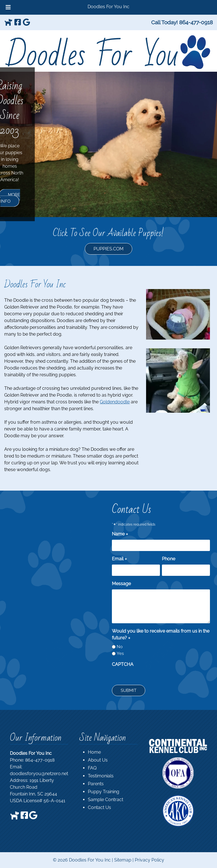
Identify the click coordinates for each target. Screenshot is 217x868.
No (120, 647)
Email (120, 559)
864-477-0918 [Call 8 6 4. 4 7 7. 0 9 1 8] (40, 760)
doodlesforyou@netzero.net (39, 774)
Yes (120, 653)
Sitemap (123, 860)
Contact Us (99, 807)
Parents (96, 784)
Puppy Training (104, 792)
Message (121, 584)
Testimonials (101, 776)
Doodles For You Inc (108, 7)
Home (94, 752)
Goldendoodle (115, 402)
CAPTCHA (123, 664)
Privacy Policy (149, 860)
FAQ (92, 768)
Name (120, 534)
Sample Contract (106, 800)
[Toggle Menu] (8, 7)
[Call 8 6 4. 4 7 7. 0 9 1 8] (196, 22)
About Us (98, 760)
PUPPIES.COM (108, 249)
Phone (169, 559)
